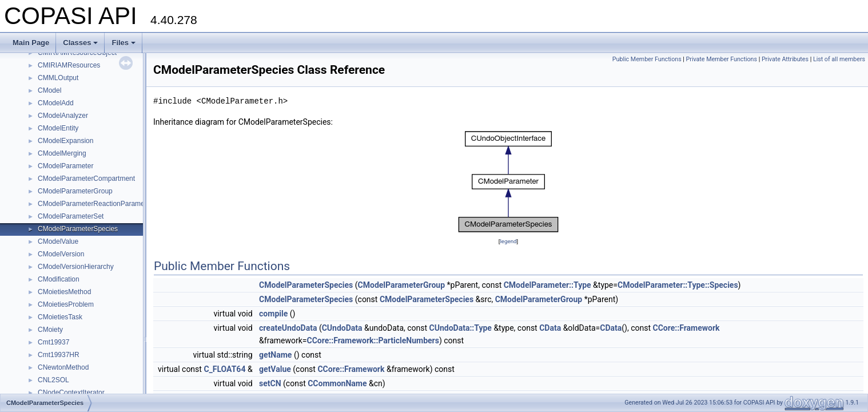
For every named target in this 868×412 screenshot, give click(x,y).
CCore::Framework (686, 328)
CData (550, 328)
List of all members (839, 59)
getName (275, 355)
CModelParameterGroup (75, 191)
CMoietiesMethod (64, 292)
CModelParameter (65, 166)
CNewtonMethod (63, 367)
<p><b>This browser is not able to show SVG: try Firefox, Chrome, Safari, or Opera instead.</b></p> (508, 182)
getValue (275, 369)
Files (124, 43)
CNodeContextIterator (71, 393)
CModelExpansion (65, 141)
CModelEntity (58, 128)
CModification (59, 279)
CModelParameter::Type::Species (678, 285)
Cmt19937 (53, 342)
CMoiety (50, 330)
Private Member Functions (722, 59)
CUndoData (342, 328)
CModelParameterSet (71, 216)
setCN (270, 383)
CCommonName (337, 383)
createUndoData (288, 328)
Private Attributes (785, 59)
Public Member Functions (647, 59)
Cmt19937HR (59, 355)
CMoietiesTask (60, 317)
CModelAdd (56, 103)
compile (273, 314)
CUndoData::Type (461, 328)
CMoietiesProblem (66, 304)
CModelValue (58, 241)
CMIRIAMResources (69, 65)
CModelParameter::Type (548, 285)
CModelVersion (61, 254)
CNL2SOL (53, 380)
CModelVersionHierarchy (76, 267)
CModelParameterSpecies (78, 229)
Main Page (31, 43)
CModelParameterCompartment (86, 179)
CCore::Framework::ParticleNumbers (373, 340)
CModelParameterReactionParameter (95, 204)
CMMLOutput (58, 78)
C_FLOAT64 (224, 369)
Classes (80, 43)
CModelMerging (62, 153)
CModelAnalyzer (63, 116)
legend (508, 241)
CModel (49, 90)
